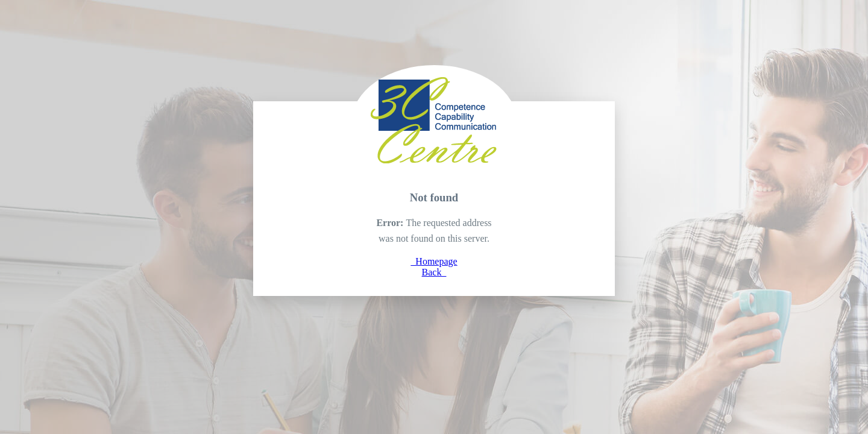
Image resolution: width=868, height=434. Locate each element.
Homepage (434, 261)
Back (434, 272)
